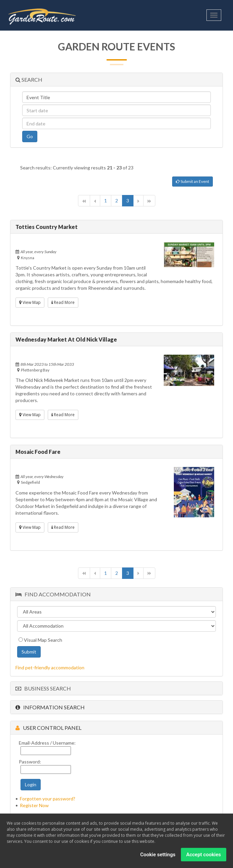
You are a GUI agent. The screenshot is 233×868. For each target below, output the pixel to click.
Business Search (43, 688)
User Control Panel (48, 728)
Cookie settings (158, 856)
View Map (30, 302)
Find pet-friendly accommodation (50, 667)
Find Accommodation (53, 594)
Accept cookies (204, 856)
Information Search (50, 707)
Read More (63, 302)
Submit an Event (192, 181)
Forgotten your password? (48, 799)
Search (29, 80)
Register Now (34, 805)
